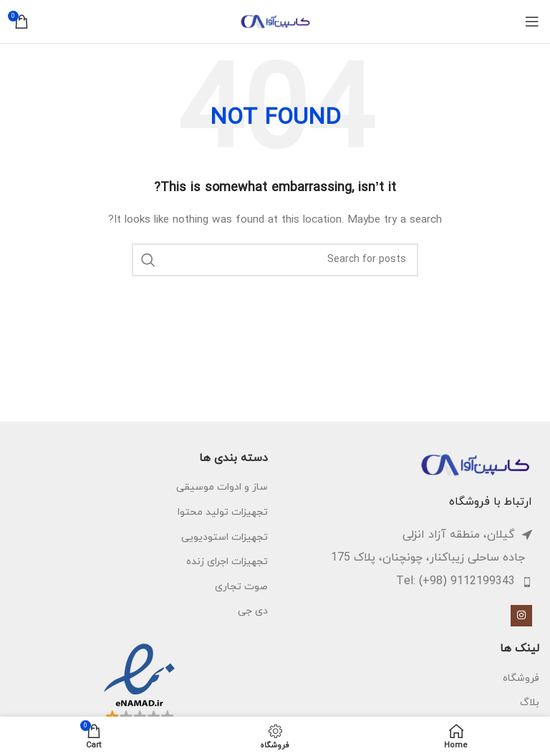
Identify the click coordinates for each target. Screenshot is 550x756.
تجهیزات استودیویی (225, 537)
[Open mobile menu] (532, 21)
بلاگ (530, 703)
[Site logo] (275, 20)
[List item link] (404, 582)
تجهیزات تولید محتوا (223, 512)
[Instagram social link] (521, 616)
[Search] (275, 260)
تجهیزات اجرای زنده (227, 562)
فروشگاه (521, 678)
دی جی (253, 611)
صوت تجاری (241, 587)
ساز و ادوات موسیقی (222, 487)
